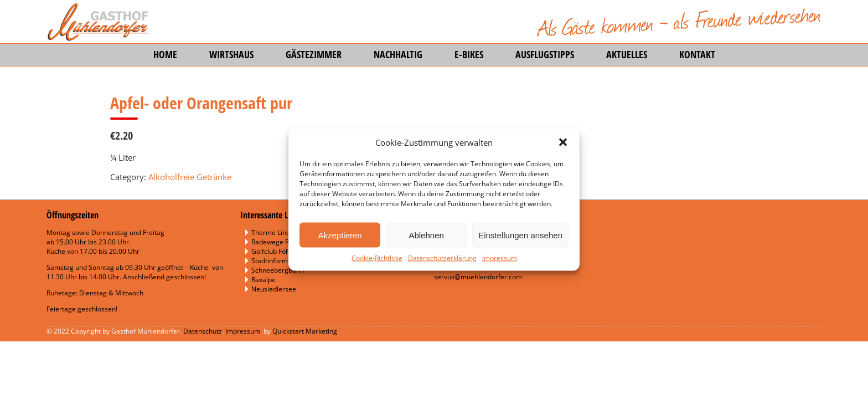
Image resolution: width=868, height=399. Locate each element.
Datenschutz (203, 331)
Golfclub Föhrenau (280, 251)
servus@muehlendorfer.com (478, 277)
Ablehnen (426, 235)
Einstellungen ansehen (520, 235)
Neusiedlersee (274, 289)
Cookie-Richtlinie (377, 258)
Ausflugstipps (545, 54)
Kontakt (697, 54)
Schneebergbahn (278, 270)
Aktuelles (627, 54)
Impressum (500, 258)
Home (165, 54)
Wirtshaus (231, 54)
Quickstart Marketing (305, 331)
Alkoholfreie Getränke (190, 177)
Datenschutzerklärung (442, 258)
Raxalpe (263, 280)
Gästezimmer (314, 54)
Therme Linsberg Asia (285, 232)
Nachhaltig (398, 54)
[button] (563, 142)
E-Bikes (469, 54)
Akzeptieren (340, 235)
